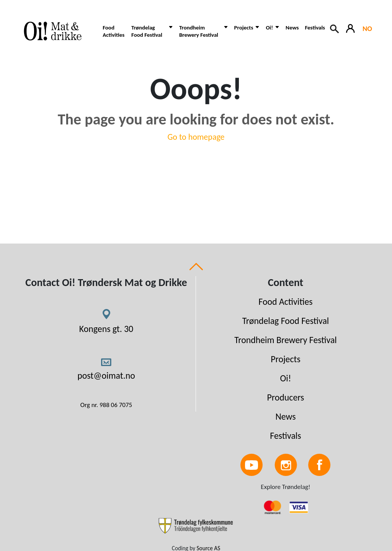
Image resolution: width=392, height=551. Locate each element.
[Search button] (335, 28)
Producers (286, 397)
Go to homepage (196, 137)
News (292, 28)
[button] (152, 35)
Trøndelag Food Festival (286, 321)
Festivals (315, 28)
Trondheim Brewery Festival (286, 340)
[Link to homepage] (56, 31)
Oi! (286, 378)
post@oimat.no (106, 375)
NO (367, 29)
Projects (286, 359)
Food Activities (114, 31)
